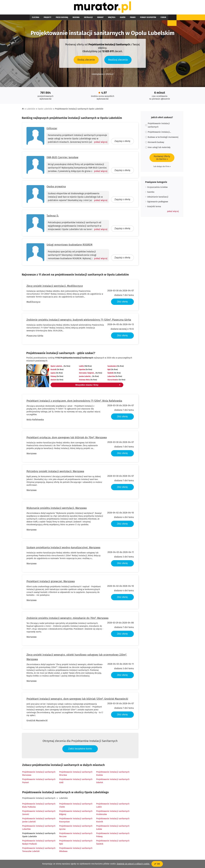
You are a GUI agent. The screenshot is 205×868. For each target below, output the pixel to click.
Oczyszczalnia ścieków (157, 189)
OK (157, 864)
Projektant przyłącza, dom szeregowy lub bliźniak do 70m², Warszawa (67, 439)
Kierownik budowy (155, 144)
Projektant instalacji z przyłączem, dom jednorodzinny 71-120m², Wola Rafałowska (74, 402)
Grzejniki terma (154, 208)
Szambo (151, 193)
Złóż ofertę (122, 303)
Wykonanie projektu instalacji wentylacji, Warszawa (57, 509)
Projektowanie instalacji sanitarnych (39, 800)
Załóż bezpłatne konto (80, 750)
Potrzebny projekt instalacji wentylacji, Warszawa (55, 473)
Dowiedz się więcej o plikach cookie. (133, 864)
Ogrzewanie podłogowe (158, 203)
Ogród (106, 19)
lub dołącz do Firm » (162, 168)
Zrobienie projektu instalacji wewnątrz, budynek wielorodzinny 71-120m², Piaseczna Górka (79, 321)
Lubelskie (31, 110)
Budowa (68, 19)
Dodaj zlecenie (86, 61)
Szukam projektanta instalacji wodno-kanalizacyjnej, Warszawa (63, 549)
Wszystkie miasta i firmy (87, 386)
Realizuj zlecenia (118, 61)
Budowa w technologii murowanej (162, 139)
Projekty (44, 19)
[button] (173, 213)
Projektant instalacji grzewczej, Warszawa (51, 583)
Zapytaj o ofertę (122, 143)
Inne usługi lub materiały (158, 149)
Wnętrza (97, 19)
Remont (88, 19)
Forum (139, 19)
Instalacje (78, 19)
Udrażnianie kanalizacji (158, 198)
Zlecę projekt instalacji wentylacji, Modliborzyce (55, 287)
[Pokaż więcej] (99, 143)
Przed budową (56, 19)
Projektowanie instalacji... (158, 133)
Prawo (113, 19)
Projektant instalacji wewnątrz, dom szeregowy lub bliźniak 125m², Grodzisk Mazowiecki (77, 700)
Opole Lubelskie (45, 110)
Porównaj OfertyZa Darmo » (162, 159)
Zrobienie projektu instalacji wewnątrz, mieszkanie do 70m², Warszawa (67, 619)
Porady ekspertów (126, 19)
